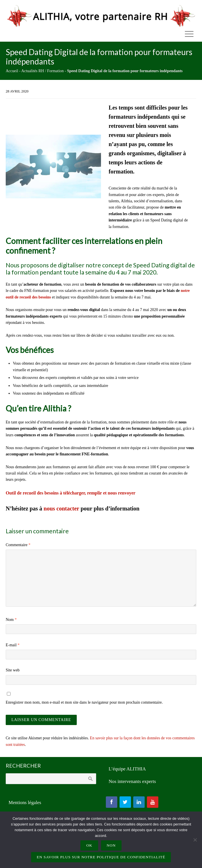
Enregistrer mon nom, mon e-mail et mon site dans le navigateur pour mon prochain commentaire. (84, 702)
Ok (89, 845)
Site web (13, 670)
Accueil (12, 71)
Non (111, 845)
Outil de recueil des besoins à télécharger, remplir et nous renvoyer (71, 493)
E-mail (13, 645)
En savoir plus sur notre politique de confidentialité (101, 857)
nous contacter (61, 508)
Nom (11, 620)
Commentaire (18, 545)
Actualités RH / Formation (42, 71)
